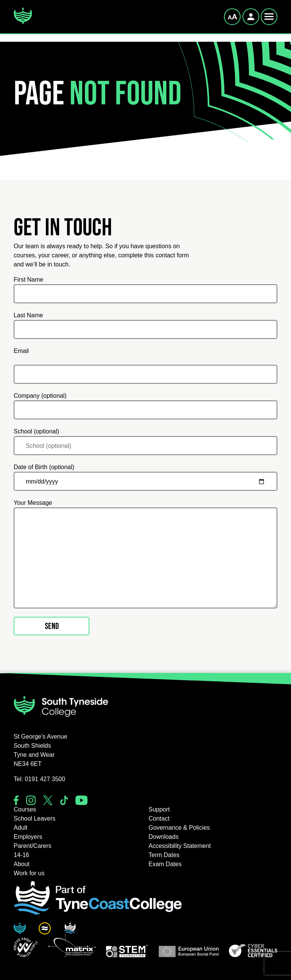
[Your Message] (145, 558)
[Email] (145, 374)
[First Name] (145, 294)
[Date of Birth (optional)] (145, 481)
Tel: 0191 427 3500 (39, 779)
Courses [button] (25, 809)
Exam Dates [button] (165, 864)
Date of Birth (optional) (44, 467)
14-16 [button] (21, 855)
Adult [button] (20, 828)
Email (21, 351)
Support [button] (159, 809)
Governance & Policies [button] (179, 828)
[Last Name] (145, 329)
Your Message (33, 503)
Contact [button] (159, 819)
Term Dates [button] (164, 855)
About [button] (22, 864)
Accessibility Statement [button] (180, 846)
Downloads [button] (163, 837)
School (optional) (36, 431)
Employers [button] (28, 837)
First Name (28, 280)
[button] (26, 947)
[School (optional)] (145, 446)
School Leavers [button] (34, 819)
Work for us (29, 873)
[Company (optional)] (145, 410)
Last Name (28, 315)
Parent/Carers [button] (33, 846)
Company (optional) (40, 396)
